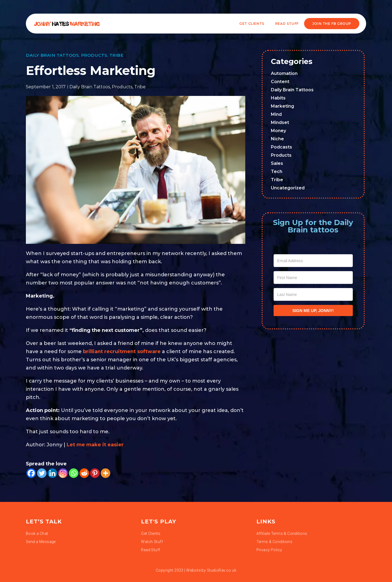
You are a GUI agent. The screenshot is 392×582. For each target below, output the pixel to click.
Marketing (282, 106)
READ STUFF (287, 24)
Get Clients (252, 24)
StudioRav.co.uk (222, 570)
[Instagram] (63, 473)
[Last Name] (313, 294)
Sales (277, 163)
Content (280, 82)
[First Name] (313, 278)
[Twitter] (42, 473)
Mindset (280, 122)
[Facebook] (31, 473)
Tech (277, 172)
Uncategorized (288, 188)
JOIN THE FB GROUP (332, 24)
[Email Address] (313, 261)
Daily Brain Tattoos (52, 55)
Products (94, 55)
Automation (284, 73)
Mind (276, 114)
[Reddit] (84, 473)
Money (278, 131)
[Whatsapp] (74, 473)
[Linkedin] (52, 473)
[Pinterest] (95, 473)
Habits (278, 98)
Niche (277, 139)
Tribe (117, 55)
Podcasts (281, 147)
